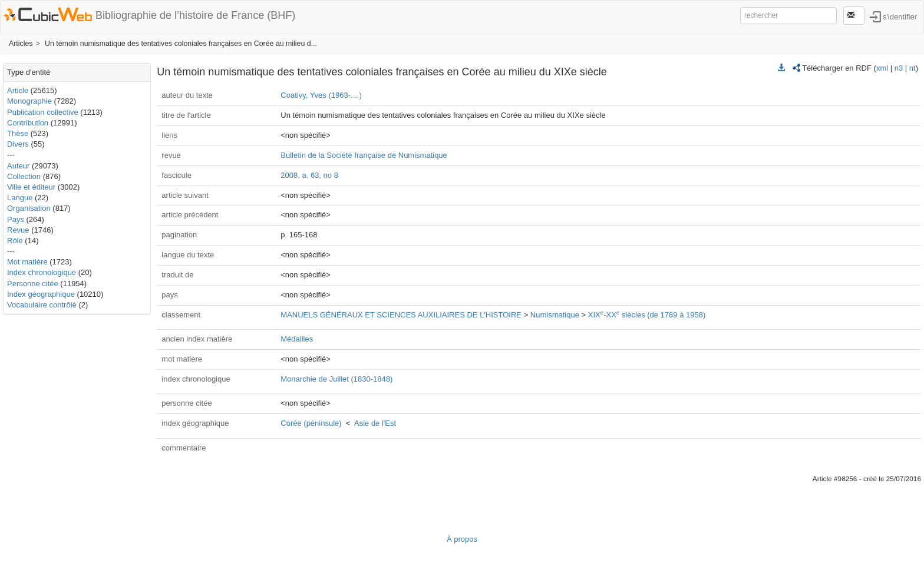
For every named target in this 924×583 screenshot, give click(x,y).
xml (882, 68)
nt (913, 68)
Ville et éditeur (32, 187)
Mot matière (27, 262)
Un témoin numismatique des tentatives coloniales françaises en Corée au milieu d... (181, 44)
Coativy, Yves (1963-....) (321, 95)
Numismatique (555, 315)
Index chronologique (42, 272)
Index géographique (41, 294)
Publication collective (43, 112)
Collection (24, 176)
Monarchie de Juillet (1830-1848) (336, 379)
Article (18, 90)
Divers (18, 144)
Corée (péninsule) (311, 423)
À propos (462, 539)
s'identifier (900, 16)
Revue (18, 230)
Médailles (297, 339)
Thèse (18, 133)
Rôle (15, 241)
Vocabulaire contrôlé (42, 305)
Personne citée (33, 284)
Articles (21, 44)
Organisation (29, 208)
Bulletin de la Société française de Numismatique (364, 155)
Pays (16, 219)
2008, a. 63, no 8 (309, 175)
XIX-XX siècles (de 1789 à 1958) (647, 315)
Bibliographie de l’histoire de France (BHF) (195, 15)
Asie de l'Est (375, 423)
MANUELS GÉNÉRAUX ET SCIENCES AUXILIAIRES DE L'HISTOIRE (401, 315)
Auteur (18, 166)
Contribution (28, 123)
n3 (899, 68)
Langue (20, 198)
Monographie (29, 101)
